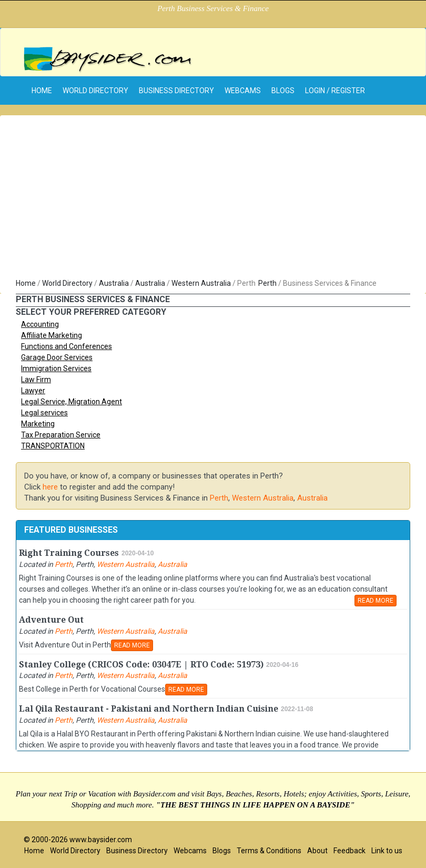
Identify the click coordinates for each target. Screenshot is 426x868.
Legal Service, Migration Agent (72, 402)
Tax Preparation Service (61, 435)
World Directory (95, 91)
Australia (114, 283)
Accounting (40, 324)
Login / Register (335, 91)
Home (26, 283)
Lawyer (33, 391)
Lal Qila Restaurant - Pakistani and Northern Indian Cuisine (149, 709)
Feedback (349, 851)
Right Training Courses (69, 553)
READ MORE (376, 601)
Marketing (38, 424)
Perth (267, 283)
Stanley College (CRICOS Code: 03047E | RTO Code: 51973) (141, 665)
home (42, 91)
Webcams (243, 91)
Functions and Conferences (67, 346)
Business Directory (176, 91)
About (317, 851)
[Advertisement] (213, 199)
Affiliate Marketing (52, 335)
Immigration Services (56, 368)
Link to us (387, 851)
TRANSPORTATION (53, 446)
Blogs (283, 91)
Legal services (44, 413)
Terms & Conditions (269, 851)
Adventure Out (51, 620)
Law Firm (36, 380)
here (50, 487)
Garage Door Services (57, 357)
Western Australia (201, 283)
